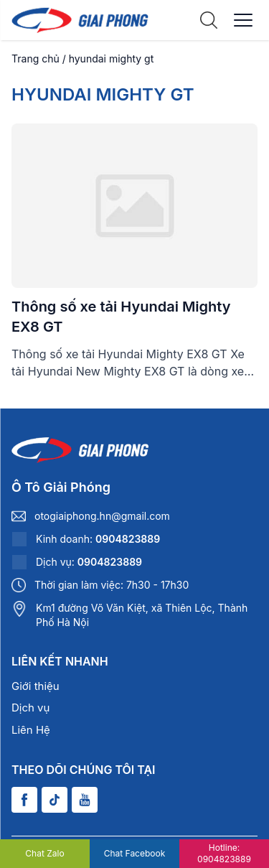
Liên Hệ (31, 730)
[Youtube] (85, 800)
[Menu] (243, 20)
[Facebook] (24, 800)
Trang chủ (36, 59)
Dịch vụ (30, 708)
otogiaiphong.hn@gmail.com (102, 516)
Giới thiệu (36, 686)
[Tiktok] (55, 800)
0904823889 (128, 539)
